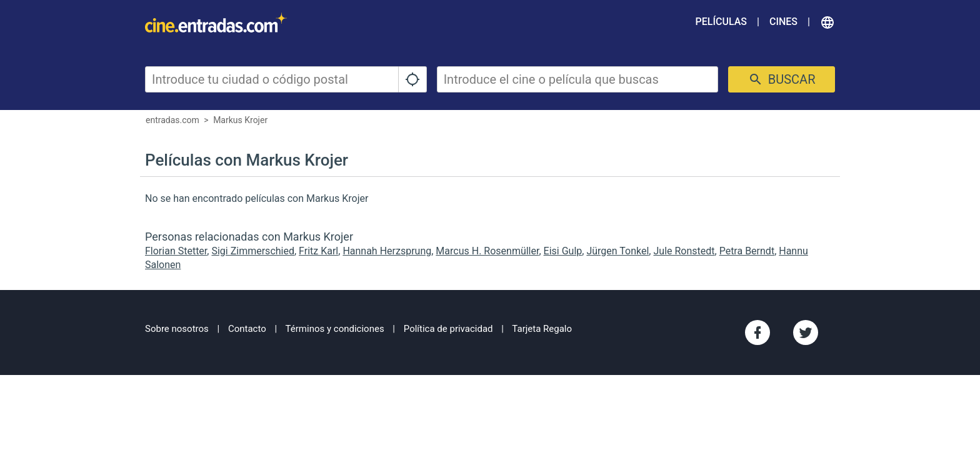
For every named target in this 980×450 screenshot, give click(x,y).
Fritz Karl (318, 251)
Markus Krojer (240, 120)
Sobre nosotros (177, 329)
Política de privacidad (448, 329)
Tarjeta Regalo (542, 329)
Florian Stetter (176, 251)
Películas (721, 22)
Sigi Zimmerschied (253, 251)
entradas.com (172, 120)
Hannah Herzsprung (387, 251)
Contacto (247, 329)
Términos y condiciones (335, 329)
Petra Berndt (747, 251)
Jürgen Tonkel (617, 251)
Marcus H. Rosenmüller (487, 251)
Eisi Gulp (563, 251)
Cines (783, 22)
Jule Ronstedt (684, 251)
